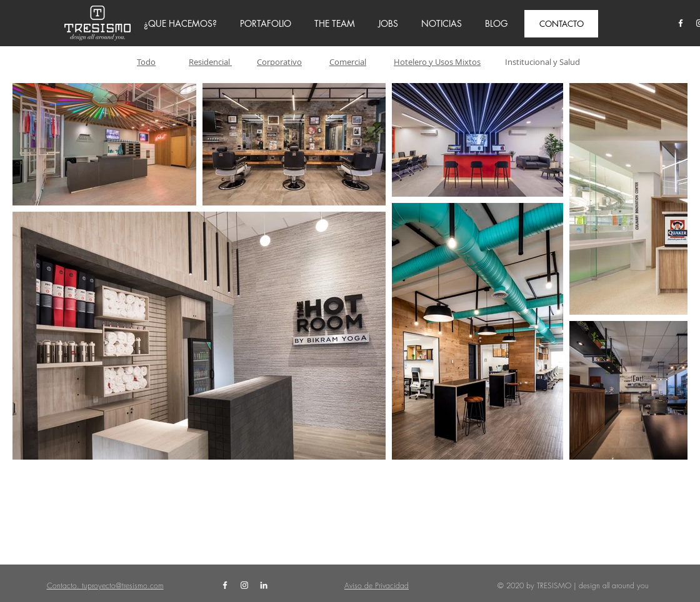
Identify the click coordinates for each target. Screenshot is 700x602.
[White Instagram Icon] (244, 585)
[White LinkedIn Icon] (264, 585)
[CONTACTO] (561, 24)
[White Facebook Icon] (681, 23)
